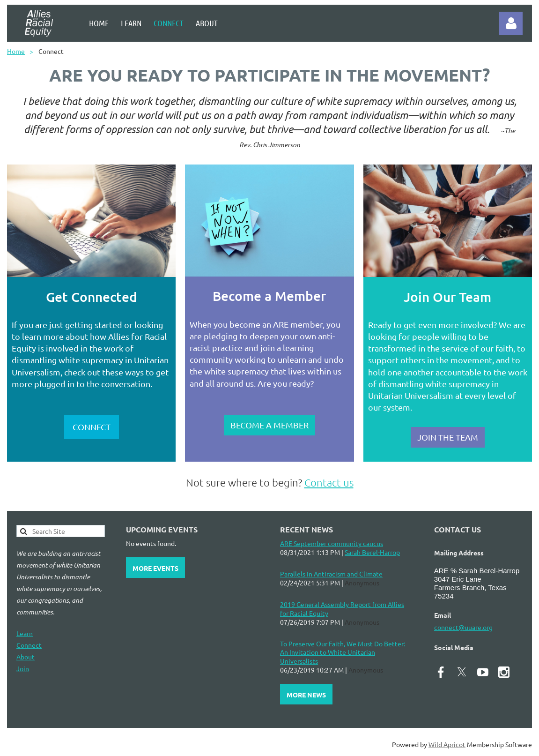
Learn (25, 633)
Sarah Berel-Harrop (372, 552)
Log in (511, 23)
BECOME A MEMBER (269, 425)
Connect (29, 645)
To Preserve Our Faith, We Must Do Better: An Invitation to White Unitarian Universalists (343, 652)
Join (23, 668)
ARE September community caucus (332, 543)
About (26, 657)
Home (16, 51)
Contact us (329, 482)
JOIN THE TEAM (448, 437)
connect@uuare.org (463, 627)
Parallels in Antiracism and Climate (331, 574)
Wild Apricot (447, 744)
